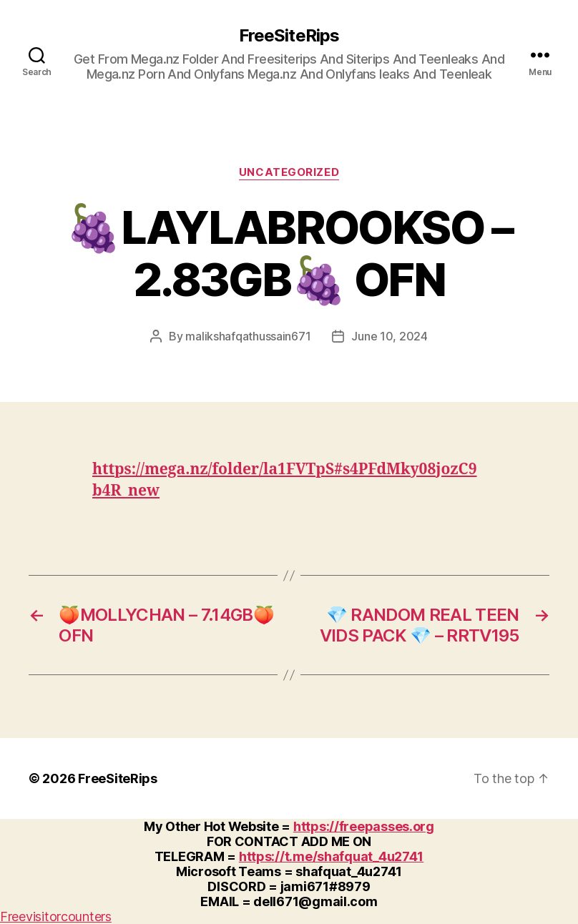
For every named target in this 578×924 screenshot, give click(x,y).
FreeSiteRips (289, 36)
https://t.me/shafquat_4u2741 (331, 856)
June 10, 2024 (390, 336)
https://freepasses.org (364, 826)
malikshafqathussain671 (248, 336)
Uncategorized (289, 172)
